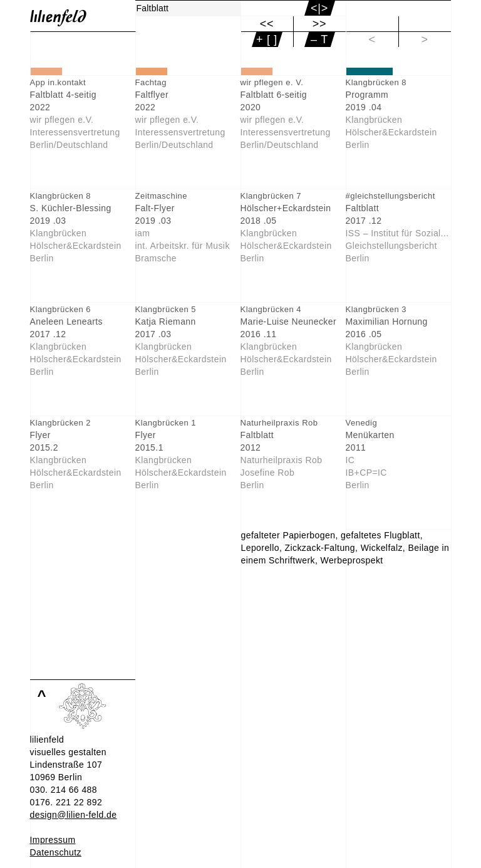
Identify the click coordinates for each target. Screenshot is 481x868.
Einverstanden (59, 858)
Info (37, 845)
